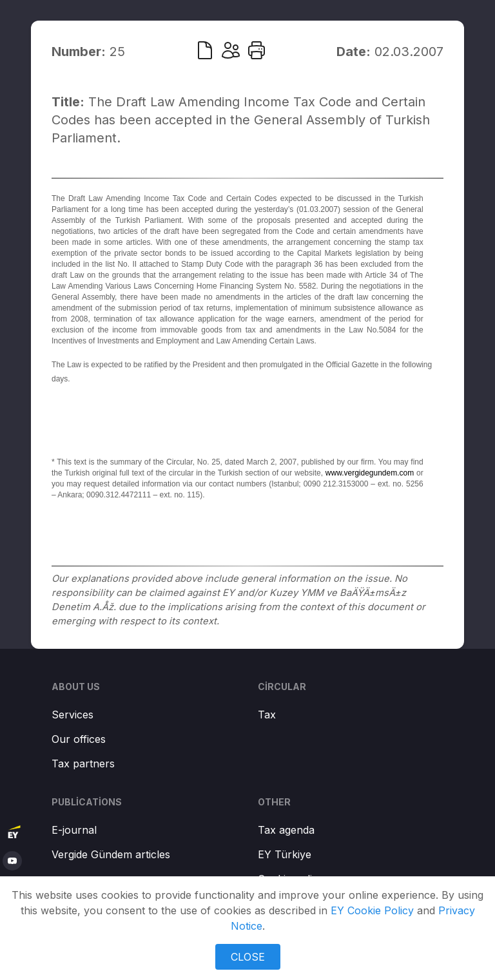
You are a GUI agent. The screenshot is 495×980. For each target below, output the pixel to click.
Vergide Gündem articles (111, 854)
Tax (267, 715)
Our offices (79, 739)
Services (73, 715)
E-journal (74, 830)
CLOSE (248, 957)
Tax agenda (286, 830)
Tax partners (83, 764)
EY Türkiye (285, 854)
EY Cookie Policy (372, 910)
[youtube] (12, 861)
